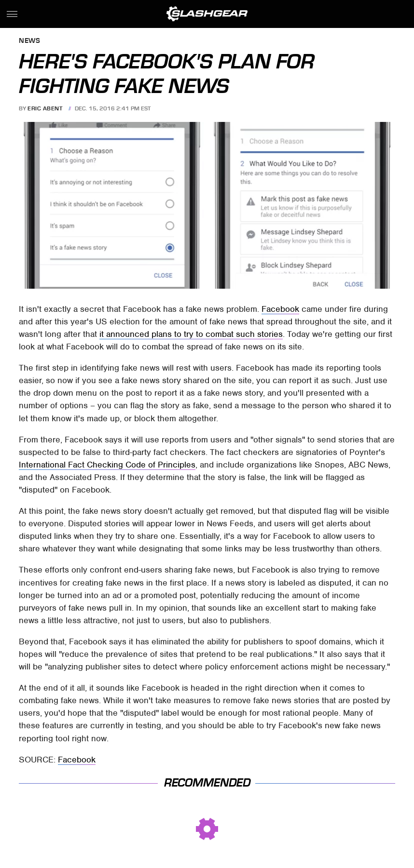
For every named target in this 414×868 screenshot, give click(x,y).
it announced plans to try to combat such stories (191, 334)
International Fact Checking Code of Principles (107, 465)
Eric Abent (45, 108)
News (29, 41)
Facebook (280, 309)
